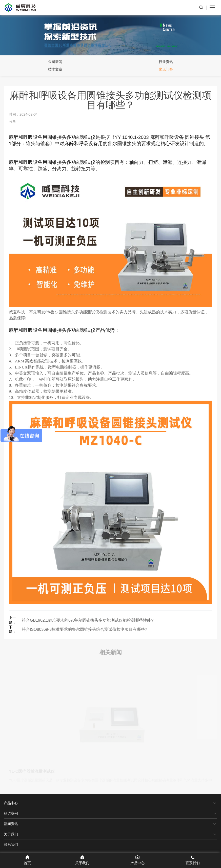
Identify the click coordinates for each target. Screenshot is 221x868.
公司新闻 (55, 62)
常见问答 (166, 69)
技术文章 (55, 69)
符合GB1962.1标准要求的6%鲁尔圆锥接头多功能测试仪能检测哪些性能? (88, 620)
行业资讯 (166, 62)
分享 (12, 121)
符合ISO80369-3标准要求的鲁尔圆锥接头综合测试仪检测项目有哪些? (84, 629)
